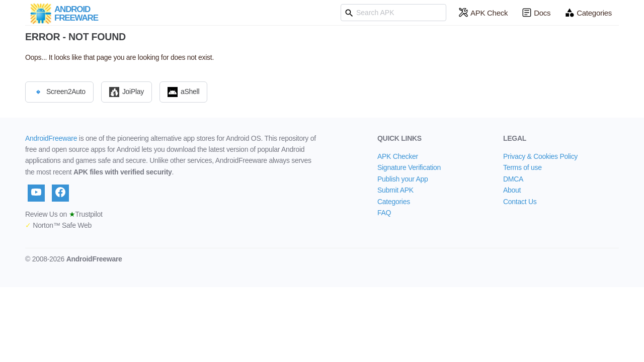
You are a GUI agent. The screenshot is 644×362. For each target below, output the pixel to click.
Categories (588, 13)
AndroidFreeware (51, 138)
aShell (183, 92)
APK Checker (398, 156)
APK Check (483, 13)
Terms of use (522, 167)
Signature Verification (409, 167)
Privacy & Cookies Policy (540, 156)
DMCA (513, 179)
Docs (536, 13)
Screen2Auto (59, 92)
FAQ (384, 213)
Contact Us (520, 202)
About (512, 190)
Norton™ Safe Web (58, 225)
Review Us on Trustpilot (64, 214)
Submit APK (395, 190)
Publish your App (403, 179)
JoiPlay (127, 92)
